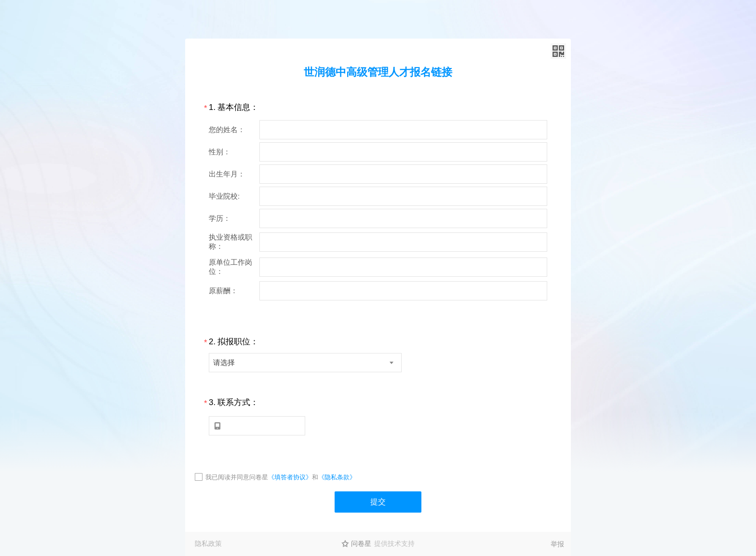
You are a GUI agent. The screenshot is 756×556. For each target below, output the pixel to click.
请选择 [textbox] (224, 362)
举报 (557, 544)
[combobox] (305, 363)
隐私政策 (208, 543)
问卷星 (361, 543)
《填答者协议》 (290, 477)
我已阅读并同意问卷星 (237, 477)
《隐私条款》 (337, 477)
